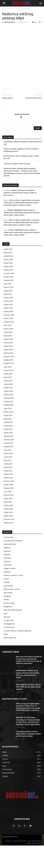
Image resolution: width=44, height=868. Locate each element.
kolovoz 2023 (8, 393)
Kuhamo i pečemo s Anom (13, 598)
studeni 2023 (8, 382)
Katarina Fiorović (10, 22)
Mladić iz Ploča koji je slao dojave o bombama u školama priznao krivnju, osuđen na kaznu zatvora (20, 215)
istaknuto (7, 584)
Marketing (17, 863)
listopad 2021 (9, 469)
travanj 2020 (8, 531)
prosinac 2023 (9, 379)
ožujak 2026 (8, 285)
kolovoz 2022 (8, 434)
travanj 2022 (8, 448)
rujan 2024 (8, 348)
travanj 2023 (8, 407)
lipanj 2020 (8, 524)
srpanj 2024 (8, 355)
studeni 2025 (8, 299)
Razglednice (8, 629)
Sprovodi (7, 639)
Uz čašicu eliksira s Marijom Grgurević (18, 653)
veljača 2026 (8, 289)
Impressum (9, 863)
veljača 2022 (8, 455)
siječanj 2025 (8, 334)
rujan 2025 (8, 306)
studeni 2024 (8, 341)
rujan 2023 (8, 389)
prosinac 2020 (9, 504)
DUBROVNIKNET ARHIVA (34, 866)
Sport (6, 636)
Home (4, 9)
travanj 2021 (8, 490)
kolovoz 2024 (8, 351)
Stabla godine (7, 121)
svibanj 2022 (8, 445)
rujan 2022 (8, 431)
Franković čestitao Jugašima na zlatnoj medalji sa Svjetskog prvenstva (21, 173)
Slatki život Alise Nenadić (13, 632)
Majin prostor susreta (12, 612)
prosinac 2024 (9, 337)
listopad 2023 (9, 386)
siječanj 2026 (8, 292)
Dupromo (7, 574)
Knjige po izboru (10, 591)
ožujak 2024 (8, 369)
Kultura (6, 601)
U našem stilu (9, 643)
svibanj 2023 (8, 403)
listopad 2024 (9, 344)
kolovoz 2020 (8, 517)
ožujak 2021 (8, 493)
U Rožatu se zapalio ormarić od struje (17, 186)
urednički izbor (9, 650)
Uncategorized (9, 646)
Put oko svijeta (9, 626)
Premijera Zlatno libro (34, 121)
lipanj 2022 (8, 441)
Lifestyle (7, 605)
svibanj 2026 (8, 279)
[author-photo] (22, 133)
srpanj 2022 (8, 438)
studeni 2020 (8, 507)
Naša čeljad (8, 615)
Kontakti (24, 863)
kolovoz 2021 (8, 476)
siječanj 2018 (8, 545)
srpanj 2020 (8, 521)
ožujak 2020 (8, 535)
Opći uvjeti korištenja (34, 863)
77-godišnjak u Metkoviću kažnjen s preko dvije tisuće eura (23, 165)
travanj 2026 (8, 282)
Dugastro (7, 570)
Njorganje (7, 619)
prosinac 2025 (9, 296)
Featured (7, 577)
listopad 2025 (9, 303)
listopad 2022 (9, 427)
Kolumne (7, 594)
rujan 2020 (8, 514)
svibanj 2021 (8, 486)
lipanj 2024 (8, 358)
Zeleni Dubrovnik (10, 660)
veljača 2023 (8, 414)
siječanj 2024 (8, 375)
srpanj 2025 (8, 313)
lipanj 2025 (8, 317)
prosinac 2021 (9, 462)
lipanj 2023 (8, 400)
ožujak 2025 (8, 327)
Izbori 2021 (8, 587)
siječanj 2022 (8, 459)
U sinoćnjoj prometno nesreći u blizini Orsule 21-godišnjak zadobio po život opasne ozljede (28, 756)
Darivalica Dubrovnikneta (13, 563)
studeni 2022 (8, 424)
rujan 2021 (8, 472)
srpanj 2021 (8, 479)
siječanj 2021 (8, 500)
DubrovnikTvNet (10, 567)
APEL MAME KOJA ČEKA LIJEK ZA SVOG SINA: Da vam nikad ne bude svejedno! (28, 709)
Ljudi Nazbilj (8, 608)
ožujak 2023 (8, 410)
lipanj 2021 (8, 483)
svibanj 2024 (8, 362)
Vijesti (6, 657)
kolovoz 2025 (8, 310)
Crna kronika (8, 560)
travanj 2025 (8, 324)
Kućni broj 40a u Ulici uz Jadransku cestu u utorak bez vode (21, 180)
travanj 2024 (8, 365)
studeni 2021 (8, 466)
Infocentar (7, 580)
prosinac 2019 (9, 542)
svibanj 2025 (8, 320)
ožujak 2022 (8, 452)
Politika (6, 622)
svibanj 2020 (8, 528)
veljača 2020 (8, 538)
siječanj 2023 (8, 417)
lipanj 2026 (8, 275)
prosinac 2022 (9, 420)
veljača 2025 (8, 330)
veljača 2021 (8, 497)
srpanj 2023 (8, 396)
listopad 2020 (9, 511)
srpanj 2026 (8, 272)
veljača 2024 (8, 372)
